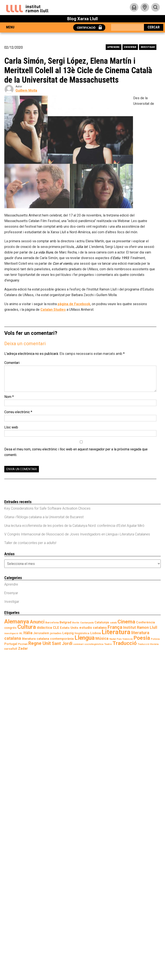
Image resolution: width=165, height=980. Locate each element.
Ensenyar (130, 47)
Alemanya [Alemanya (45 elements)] (17, 621)
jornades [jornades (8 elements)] (56, 633)
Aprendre (114, 47)
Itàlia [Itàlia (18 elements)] (28, 633)
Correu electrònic (18, 412)
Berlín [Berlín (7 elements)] (76, 623)
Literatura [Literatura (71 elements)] (116, 632)
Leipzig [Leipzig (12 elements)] (68, 633)
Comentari (12, 363)
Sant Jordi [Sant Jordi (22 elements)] (62, 643)
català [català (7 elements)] (113, 623)
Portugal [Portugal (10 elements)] (11, 644)
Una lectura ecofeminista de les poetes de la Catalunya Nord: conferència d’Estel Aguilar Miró (74, 526)
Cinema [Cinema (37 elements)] (126, 622)
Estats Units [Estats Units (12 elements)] (69, 628)
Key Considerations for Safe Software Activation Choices (47, 508)
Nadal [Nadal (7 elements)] (113, 639)
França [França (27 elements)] (115, 627)
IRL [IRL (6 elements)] (21, 633)
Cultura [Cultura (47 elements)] (27, 627)
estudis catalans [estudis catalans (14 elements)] (93, 628)
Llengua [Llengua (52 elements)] (85, 638)
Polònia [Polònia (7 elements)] (155, 639)
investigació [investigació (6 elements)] (11, 633)
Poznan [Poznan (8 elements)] (23, 644)
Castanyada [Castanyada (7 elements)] (87, 623)
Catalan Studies (53, 310)
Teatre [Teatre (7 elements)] (108, 644)
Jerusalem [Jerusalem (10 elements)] (41, 633)
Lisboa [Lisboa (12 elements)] (95, 633)
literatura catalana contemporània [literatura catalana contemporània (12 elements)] (48, 639)
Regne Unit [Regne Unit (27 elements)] (40, 643)
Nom (9, 397)
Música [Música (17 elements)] (102, 638)
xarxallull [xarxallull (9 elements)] (11, 649)
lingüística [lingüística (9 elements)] (82, 633)
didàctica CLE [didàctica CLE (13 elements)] (48, 628)
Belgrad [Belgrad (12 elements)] (65, 622)
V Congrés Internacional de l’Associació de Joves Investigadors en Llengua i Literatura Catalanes (77, 534)
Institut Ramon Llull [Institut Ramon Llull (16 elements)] (140, 628)
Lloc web (11, 427)
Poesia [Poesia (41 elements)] (142, 638)
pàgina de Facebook (74, 304)
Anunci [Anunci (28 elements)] (37, 622)
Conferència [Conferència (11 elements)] (145, 622)
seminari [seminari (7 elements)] (78, 644)
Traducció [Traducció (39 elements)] (125, 643)
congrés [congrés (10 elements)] (10, 628)
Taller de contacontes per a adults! (30, 543)
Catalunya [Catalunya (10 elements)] (102, 622)
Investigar (148, 47)
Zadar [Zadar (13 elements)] (23, 648)
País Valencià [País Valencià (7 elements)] (125, 639)
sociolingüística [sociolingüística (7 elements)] (94, 644)
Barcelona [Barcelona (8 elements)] (52, 622)
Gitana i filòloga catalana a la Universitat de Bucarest (44, 517)
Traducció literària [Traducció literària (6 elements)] (148, 644)
